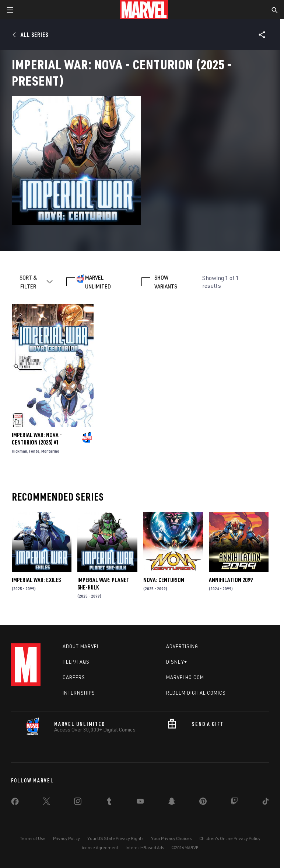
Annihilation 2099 (231, 580)
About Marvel (81, 646)
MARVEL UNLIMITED (98, 282)
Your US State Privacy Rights (115, 838)
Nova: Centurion (164, 580)
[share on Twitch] (234, 803)
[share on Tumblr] (109, 803)
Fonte (34, 451)
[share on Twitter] (46, 803)
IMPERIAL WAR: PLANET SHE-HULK (103, 584)
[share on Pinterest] (203, 803)
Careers (74, 677)
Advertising (182, 646)
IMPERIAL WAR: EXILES (36, 580)
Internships (79, 693)
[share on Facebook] (15, 803)
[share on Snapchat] (172, 803)
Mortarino (50, 451)
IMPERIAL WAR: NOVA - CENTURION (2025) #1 (37, 439)
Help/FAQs (76, 662)
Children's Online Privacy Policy (230, 838)
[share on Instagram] (78, 803)
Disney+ (177, 662)
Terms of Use (33, 838)
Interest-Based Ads (145, 848)
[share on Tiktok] (266, 803)
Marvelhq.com (185, 677)
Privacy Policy (66, 838)
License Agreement (99, 848)
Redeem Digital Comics (196, 693)
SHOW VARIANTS (166, 282)
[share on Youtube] (140, 803)
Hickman (20, 451)
